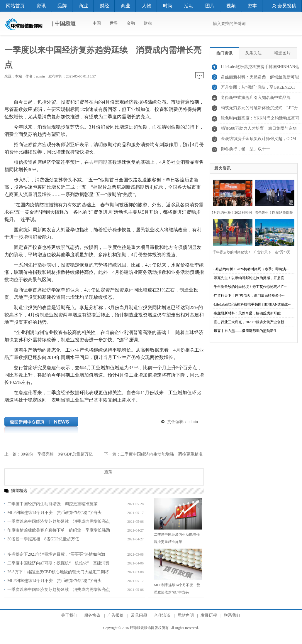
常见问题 (139, 615)
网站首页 (15, 6)
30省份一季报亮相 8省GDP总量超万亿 (57, 454)
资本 (252, 6)
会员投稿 (284, 6)
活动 (189, 6)
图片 (210, 6)
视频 (231, 6)
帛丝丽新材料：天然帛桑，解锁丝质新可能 (247, 313)
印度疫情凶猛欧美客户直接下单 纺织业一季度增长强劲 (59, 530)
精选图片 (282, 53)
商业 (83, 6)
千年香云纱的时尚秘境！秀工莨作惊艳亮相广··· (250, 287)
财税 (148, 23)
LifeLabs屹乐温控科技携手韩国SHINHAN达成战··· (252, 304)
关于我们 (69, 615)
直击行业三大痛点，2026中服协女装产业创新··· (250, 322)
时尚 (168, 6)
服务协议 (92, 615)
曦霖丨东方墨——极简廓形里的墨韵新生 (245, 331)
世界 (114, 23)
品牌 (62, 6)
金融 (131, 23)
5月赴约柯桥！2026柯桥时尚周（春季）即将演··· (251, 269)
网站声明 (186, 615)
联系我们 (232, 615)
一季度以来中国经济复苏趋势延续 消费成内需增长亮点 (59, 521)
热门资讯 (224, 53)
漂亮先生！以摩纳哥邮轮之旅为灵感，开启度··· (250, 278)
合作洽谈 (162, 615)
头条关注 (253, 53)
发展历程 (209, 615)
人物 (147, 6)
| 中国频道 (40, 24)
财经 (104, 6)
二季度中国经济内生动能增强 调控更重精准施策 (52, 504)
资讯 (41, 6)
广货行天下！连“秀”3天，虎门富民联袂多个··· (249, 296)
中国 (97, 23)
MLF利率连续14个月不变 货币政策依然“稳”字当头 (54, 513)
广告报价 (116, 615)
